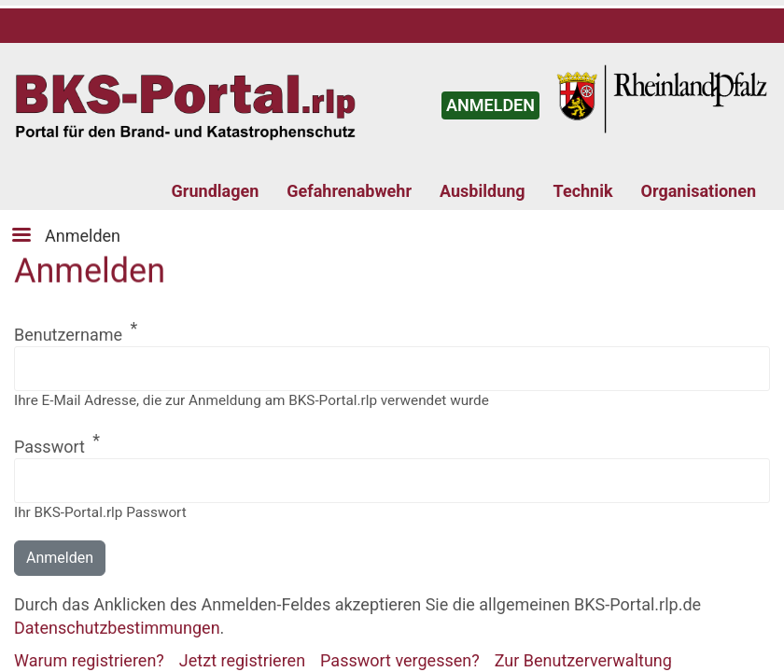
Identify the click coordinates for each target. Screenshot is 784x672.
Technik (583, 191)
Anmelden (83, 236)
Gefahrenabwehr (349, 191)
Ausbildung (483, 191)
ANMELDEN (490, 105)
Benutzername (68, 335)
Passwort (49, 447)
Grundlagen (216, 191)
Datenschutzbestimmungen (117, 628)
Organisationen (699, 191)
